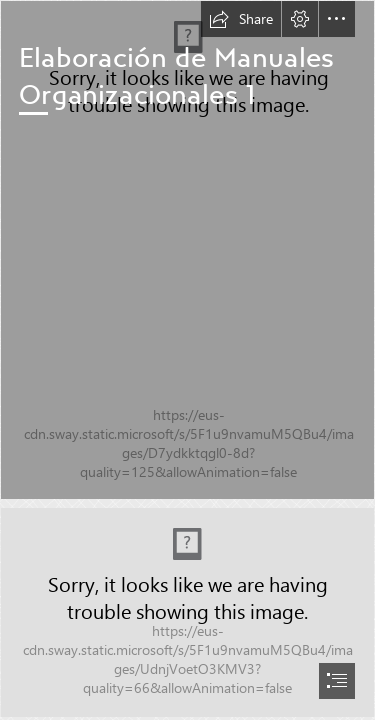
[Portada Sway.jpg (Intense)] (187, 612)
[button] (241, 19)
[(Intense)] (187, 250)
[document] (187, 360)
